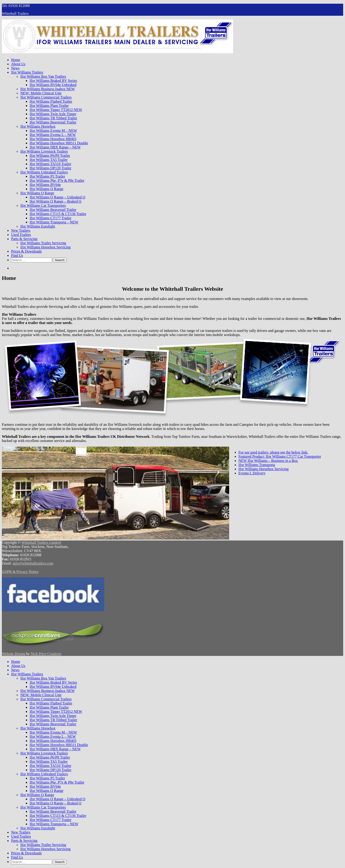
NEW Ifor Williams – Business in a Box (268, 461)
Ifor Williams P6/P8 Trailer (50, 156)
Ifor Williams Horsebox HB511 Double (59, 143)
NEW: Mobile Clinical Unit (41, 93)
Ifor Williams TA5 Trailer (49, 160)
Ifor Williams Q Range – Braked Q (55, 201)
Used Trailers (21, 235)
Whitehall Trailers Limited (41, 542)
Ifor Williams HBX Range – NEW (55, 147)
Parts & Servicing (24, 239)
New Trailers (21, 230)
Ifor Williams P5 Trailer (47, 176)
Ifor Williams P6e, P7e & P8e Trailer (57, 181)
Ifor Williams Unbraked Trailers (44, 172)
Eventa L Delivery (252, 473)
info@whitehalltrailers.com (33, 563)
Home (16, 60)
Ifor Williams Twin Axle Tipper (53, 114)
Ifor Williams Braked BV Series (53, 81)
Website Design (14, 654)
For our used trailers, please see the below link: (273, 452)
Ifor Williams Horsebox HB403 (53, 139)
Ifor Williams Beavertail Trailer (53, 122)
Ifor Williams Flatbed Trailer (51, 101)
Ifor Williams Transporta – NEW (54, 222)
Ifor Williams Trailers (27, 72)
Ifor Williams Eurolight (38, 226)
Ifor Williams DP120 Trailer (51, 168)
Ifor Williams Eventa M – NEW (53, 131)
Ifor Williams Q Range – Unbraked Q (57, 197)
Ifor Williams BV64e (45, 185)
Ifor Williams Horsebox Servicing (45, 247)
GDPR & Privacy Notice (20, 572)
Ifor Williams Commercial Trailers (46, 97)
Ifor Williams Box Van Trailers (43, 76)
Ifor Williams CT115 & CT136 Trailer (58, 214)
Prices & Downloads (26, 251)
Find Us (17, 255)
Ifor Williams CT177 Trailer (51, 218)
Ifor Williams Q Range (46, 189)
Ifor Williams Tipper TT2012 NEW (56, 110)
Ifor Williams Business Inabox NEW (48, 89)
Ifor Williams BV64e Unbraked (53, 85)
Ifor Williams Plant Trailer (49, 106)
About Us (18, 64)
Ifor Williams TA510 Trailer (50, 164)
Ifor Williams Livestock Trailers (44, 151)
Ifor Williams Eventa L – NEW (53, 135)
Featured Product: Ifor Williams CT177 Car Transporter (280, 456)
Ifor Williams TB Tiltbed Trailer (53, 118)
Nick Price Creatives (46, 654)
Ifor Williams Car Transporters (43, 205)
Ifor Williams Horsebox (38, 126)
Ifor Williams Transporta (257, 465)
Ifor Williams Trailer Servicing (43, 243)
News (15, 68)
